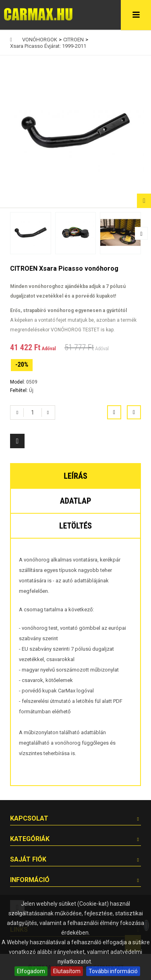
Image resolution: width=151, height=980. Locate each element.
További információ (113, 971)
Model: (18, 382)
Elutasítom (67, 971)
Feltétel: (20, 390)
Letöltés (75, 526)
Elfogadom (31, 971)
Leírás (75, 476)
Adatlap (76, 501)
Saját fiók (28, 859)
